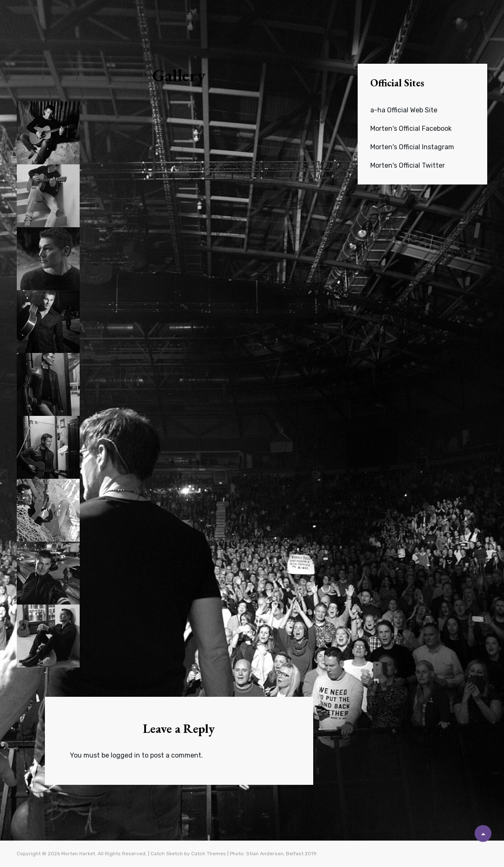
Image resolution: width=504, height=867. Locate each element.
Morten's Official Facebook (411, 128)
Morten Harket (78, 854)
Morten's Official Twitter (408, 165)
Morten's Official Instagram (412, 147)
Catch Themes (209, 854)
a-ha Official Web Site (404, 110)
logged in (125, 755)
